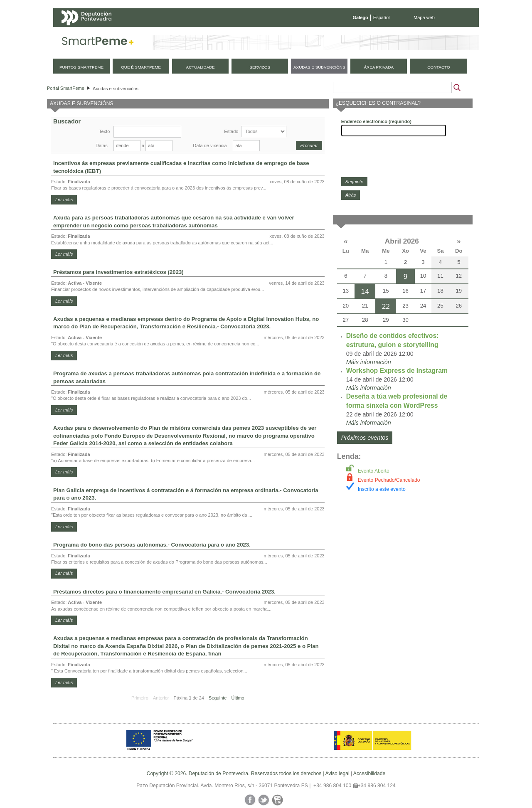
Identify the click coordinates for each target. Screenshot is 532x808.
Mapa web (424, 17)
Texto (104, 131)
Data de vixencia (210, 145)
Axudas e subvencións (116, 89)
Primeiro (140, 698)
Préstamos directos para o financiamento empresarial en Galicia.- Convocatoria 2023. (164, 592)
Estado (231, 131)
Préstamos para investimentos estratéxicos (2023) (118, 272)
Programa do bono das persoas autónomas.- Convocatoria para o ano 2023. (152, 545)
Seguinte (218, 698)
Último (238, 698)
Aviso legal (337, 774)
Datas (102, 145)
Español (382, 17)
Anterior (161, 698)
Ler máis (64, 200)
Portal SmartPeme (66, 88)
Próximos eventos (365, 438)
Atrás (351, 195)
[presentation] (404, 157)
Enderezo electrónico (376, 121)
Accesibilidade (369, 774)
